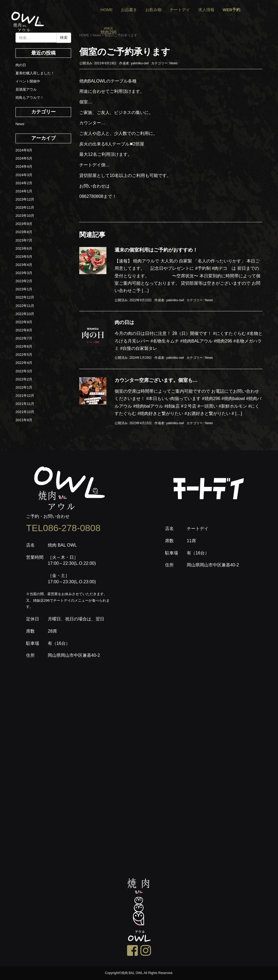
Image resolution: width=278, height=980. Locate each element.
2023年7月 (24, 240)
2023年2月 (24, 281)
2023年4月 (24, 265)
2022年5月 (24, 355)
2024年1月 (24, 191)
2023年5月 (24, 257)
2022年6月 (24, 346)
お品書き (129, 10)
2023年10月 (25, 216)
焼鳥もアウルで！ (30, 98)
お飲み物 (153, 10)
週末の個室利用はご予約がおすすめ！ (156, 250)
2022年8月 (24, 330)
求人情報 (206, 10)
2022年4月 (24, 363)
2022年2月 (24, 379)
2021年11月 (25, 404)
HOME (107, 10)
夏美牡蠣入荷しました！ (35, 73)
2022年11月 (25, 306)
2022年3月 (24, 371)
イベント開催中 (28, 81)
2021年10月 (25, 412)
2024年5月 (24, 158)
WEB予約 (231, 10)
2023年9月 (24, 224)
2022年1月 (24, 387)
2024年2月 (24, 183)
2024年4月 (24, 166)
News (173, 63)
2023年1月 (24, 289)
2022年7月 (24, 338)
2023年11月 (25, 207)
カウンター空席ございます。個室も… (156, 380)
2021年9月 (24, 420)
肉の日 (21, 65)
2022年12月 (25, 297)
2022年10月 (25, 314)
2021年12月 (25, 396)
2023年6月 (24, 248)
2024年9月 (24, 150)
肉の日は (124, 322)
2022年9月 (24, 322)
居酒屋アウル (26, 89)
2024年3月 (24, 175)
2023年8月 (24, 232)
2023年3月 (24, 273)
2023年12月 (25, 199)
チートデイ (180, 10)
